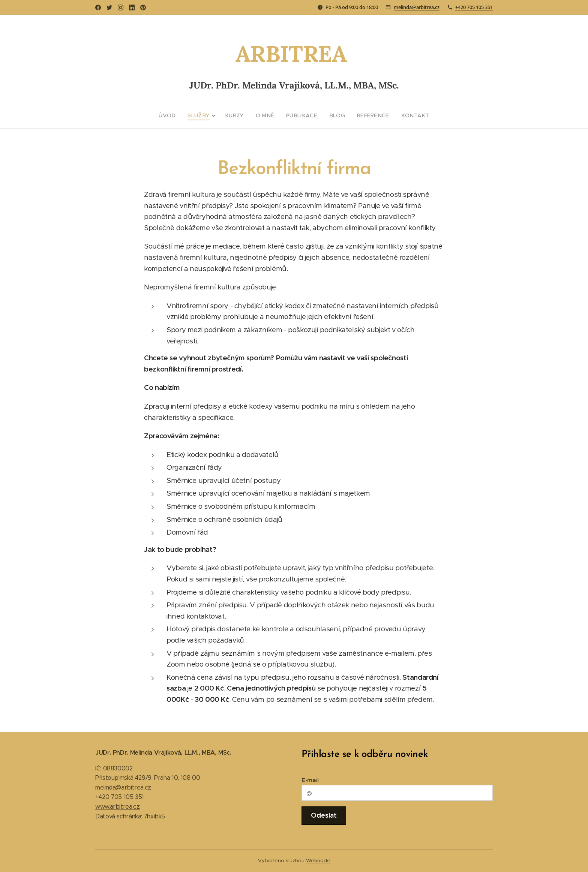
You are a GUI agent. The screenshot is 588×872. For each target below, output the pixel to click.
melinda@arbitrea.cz (417, 7)
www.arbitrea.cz (117, 807)
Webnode (318, 861)
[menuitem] (178, 115)
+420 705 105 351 (474, 7)
